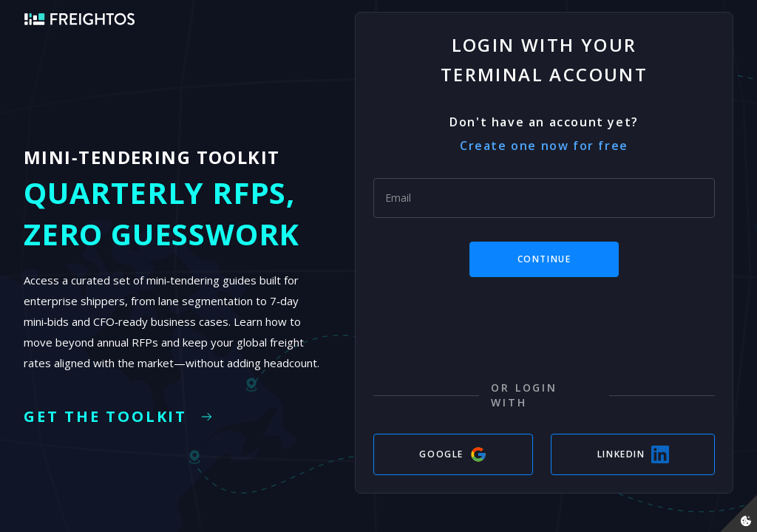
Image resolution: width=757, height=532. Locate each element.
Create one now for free (544, 146)
